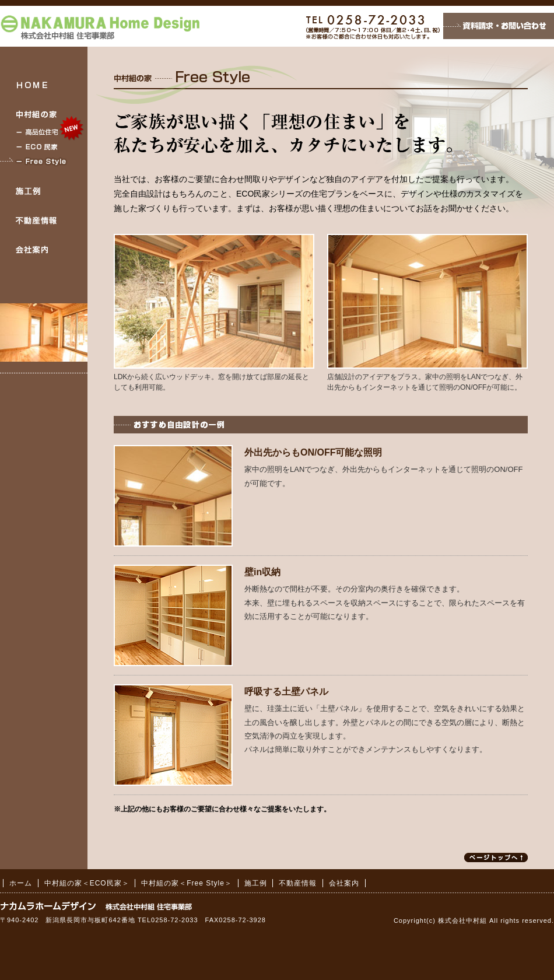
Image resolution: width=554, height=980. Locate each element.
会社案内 (44, 250)
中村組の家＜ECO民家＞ (44, 147)
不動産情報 (44, 220)
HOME (44, 85)
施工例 (44, 191)
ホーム (21, 883)
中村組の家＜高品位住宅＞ (44, 132)
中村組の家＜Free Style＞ (44, 161)
